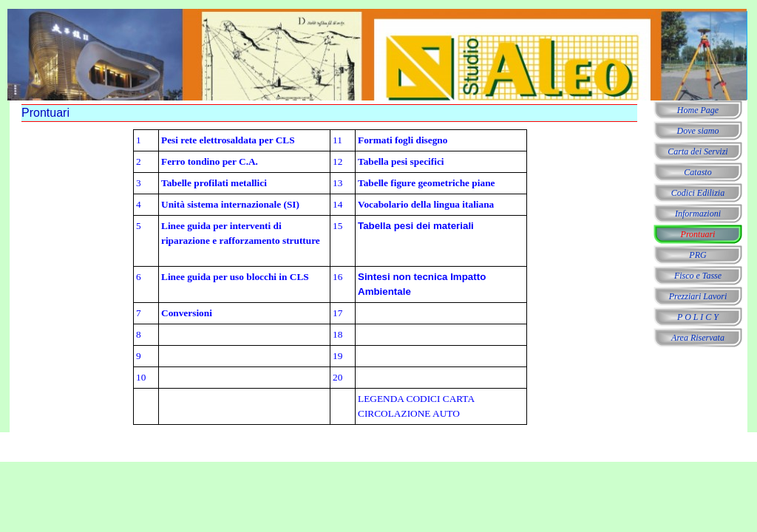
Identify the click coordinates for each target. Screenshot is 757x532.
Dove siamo (698, 131)
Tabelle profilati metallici (214, 183)
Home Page (698, 110)
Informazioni (698, 214)
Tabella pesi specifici (401, 161)
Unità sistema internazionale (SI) (230, 204)
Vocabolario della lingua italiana (426, 204)
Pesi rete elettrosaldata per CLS (228, 140)
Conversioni (187, 313)
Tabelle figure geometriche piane (426, 183)
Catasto (697, 172)
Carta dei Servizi (697, 151)
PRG (697, 255)
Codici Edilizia (698, 193)
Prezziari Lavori (698, 296)
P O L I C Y (698, 317)
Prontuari (698, 234)
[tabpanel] (330, 277)
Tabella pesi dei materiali (416, 226)
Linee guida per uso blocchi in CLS (235, 277)
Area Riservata (698, 338)
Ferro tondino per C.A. (210, 161)
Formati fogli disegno (403, 140)
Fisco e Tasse (698, 276)
